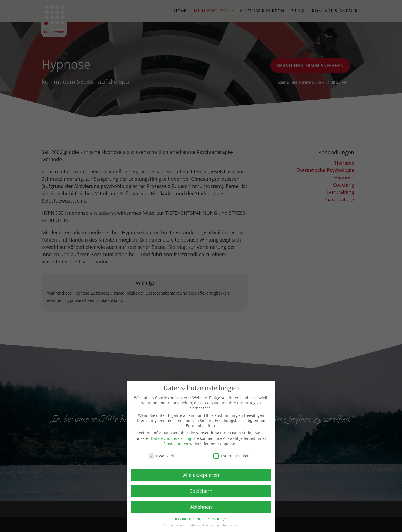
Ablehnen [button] (201, 507)
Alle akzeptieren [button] (201, 475)
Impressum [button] (231, 525)
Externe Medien (232, 456)
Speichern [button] (201, 491)
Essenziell (161, 456)
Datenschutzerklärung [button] (204, 525)
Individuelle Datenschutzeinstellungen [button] (201, 519)
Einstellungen (176, 444)
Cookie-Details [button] (174, 525)
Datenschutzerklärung (171, 438)
